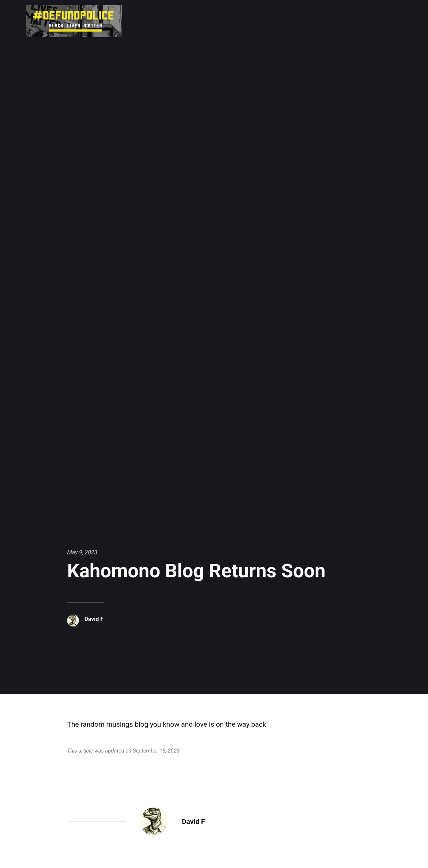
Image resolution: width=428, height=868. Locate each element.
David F (94, 619)
